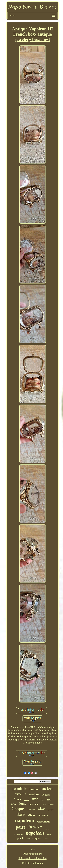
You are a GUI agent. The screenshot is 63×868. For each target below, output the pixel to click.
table (49, 800)
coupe (51, 804)
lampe (34, 789)
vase (43, 800)
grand (27, 800)
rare (28, 839)
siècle (31, 815)
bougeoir (31, 810)
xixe (41, 809)
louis (23, 804)
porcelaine (34, 804)
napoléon (25, 820)
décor (44, 805)
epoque (50, 810)
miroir (46, 839)
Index (33, 849)
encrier (47, 829)
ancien (47, 789)
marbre (34, 794)
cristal (49, 835)
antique (46, 795)
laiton (14, 804)
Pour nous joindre (33, 854)
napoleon (35, 833)
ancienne (43, 815)
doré (21, 814)
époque (18, 809)
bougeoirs (18, 834)
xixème (21, 794)
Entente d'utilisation (33, 863)
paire (21, 827)
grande (20, 838)
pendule (19, 789)
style (35, 799)
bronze (35, 827)
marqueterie (43, 822)
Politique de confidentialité (33, 858)
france (18, 799)
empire (37, 838)
